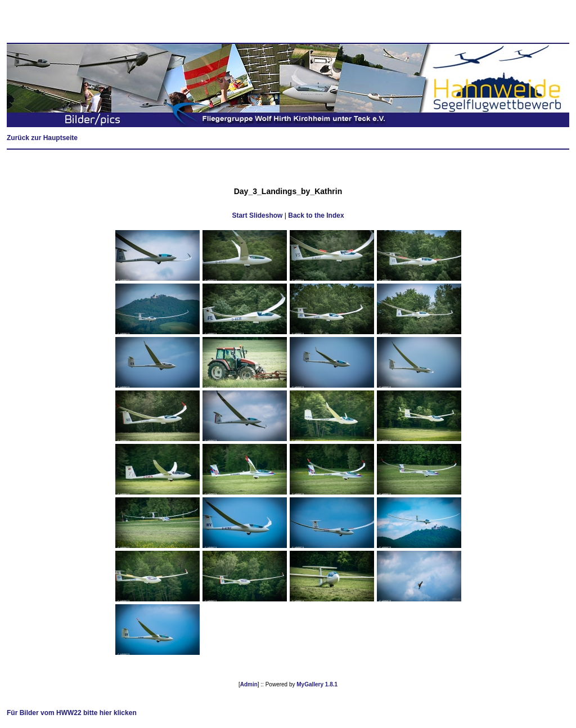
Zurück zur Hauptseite (42, 138)
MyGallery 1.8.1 (317, 684)
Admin (249, 684)
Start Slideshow (257, 215)
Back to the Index (316, 215)
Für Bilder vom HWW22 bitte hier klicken (72, 713)
